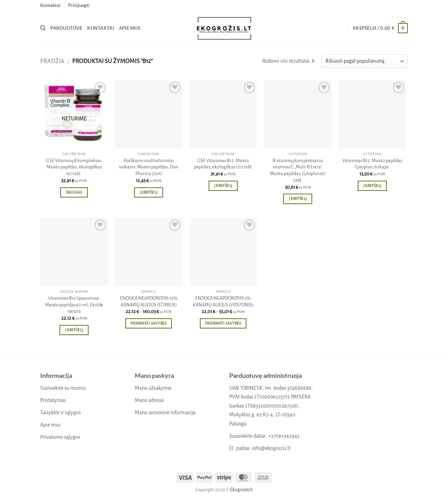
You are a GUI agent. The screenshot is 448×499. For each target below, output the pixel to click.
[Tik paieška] (43, 28)
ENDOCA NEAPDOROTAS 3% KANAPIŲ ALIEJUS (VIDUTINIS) (223, 302)
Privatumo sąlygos (60, 437)
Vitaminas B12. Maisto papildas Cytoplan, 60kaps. (372, 164)
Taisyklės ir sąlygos (61, 413)
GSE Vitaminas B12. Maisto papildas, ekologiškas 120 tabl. (223, 164)
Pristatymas (53, 400)
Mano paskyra (154, 375)
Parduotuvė (66, 28)
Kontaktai (50, 5)
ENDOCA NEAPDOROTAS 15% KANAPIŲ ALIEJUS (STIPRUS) (149, 302)
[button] (79, 5)
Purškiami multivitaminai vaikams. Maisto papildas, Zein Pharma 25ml (149, 167)
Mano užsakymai (153, 388)
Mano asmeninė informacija (165, 413)
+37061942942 (284, 436)
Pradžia (52, 61)
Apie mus (130, 28)
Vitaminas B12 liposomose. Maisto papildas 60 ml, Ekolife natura (74, 305)
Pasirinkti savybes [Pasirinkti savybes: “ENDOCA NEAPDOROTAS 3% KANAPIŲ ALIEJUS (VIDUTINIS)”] (223, 323)
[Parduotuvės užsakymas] (365, 61)
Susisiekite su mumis (63, 388)
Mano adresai (149, 400)
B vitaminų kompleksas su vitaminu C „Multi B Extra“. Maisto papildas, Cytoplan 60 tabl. (298, 170)
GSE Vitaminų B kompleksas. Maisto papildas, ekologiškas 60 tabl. (74, 167)
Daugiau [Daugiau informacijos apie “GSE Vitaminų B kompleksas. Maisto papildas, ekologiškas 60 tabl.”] (74, 192)
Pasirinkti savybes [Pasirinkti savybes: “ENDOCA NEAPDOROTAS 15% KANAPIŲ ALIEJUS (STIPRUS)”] (148, 323)
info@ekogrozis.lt (271, 448)
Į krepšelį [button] (149, 192)
